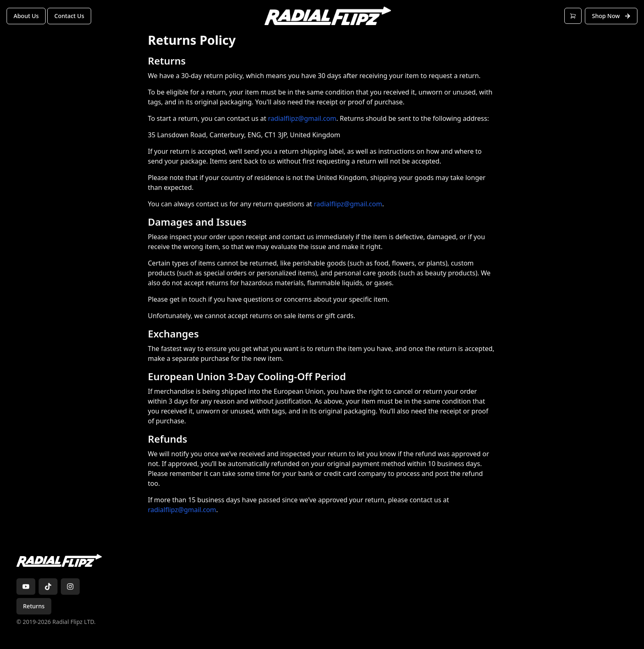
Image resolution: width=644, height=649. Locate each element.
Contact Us (69, 16)
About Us (26, 16)
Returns (34, 606)
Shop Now (611, 16)
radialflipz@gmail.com (302, 118)
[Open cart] (573, 16)
